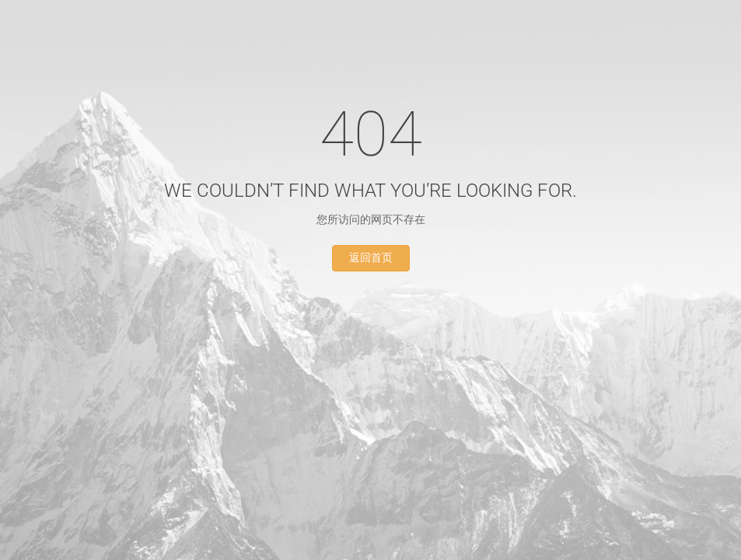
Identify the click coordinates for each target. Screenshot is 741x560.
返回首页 (371, 258)
